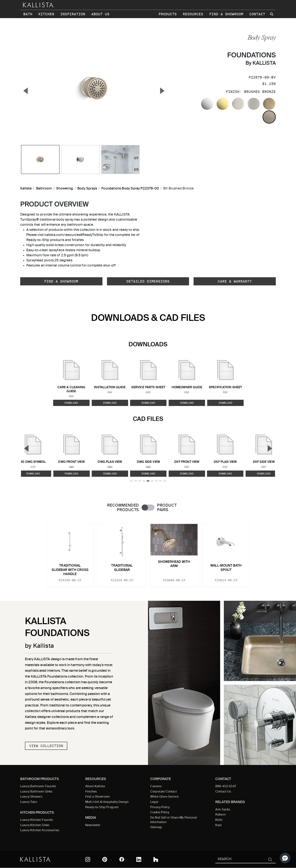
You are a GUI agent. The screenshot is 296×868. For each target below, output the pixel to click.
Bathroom (44, 189)
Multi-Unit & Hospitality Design (107, 802)
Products (168, 14)
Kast (219, 825)
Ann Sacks (223, 810)
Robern (220, 815)
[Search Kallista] (240, 859)
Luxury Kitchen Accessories (40, 830)
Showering (65, 189)
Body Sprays (87, 189)
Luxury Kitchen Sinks (35, 825)
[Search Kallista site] (272, 14)
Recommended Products (123, 508)
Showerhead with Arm (174, 564)
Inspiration (73, 14)
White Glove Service (164, 797)
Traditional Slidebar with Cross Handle (70, 570)
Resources (193, 14)
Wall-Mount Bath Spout (226, 568)
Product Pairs (167, 508)
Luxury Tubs (29, 802)
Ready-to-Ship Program (102, 807)
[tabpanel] (148, 553)
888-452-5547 (226, 786)
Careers (156, 786)
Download (71, 403)
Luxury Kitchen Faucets (37, 820)
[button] (285, 858)
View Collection (46, 746)
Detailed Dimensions (148, 281)
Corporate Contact (163, 792)
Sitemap (156, 827)
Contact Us (223, 792)
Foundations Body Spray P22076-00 (130, 189)
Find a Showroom (226, 14)
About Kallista (95, 786)
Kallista (26, 189)
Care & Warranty (235, 281)
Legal (154, 802)
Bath (28, 14)
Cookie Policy (160, 813)
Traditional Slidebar (122, 568)
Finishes (91, 792)
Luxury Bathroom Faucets (38, 786)
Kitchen (46, 14)
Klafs (219, 820)
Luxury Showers (31, 797)
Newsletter (93, 825)
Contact (257, 14)
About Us (100, 14)
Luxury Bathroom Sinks (36, 792)
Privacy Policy (160, 807)
